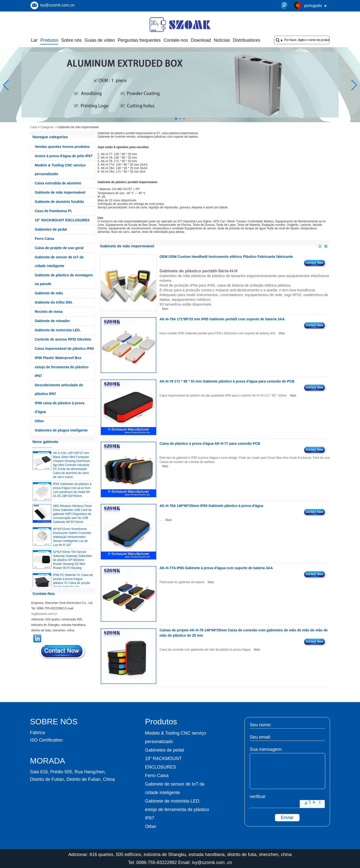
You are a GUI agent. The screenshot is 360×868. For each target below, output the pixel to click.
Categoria (47, 127)
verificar (258, 797)
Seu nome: (261, 725)
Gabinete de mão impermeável (60, 192)
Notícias (222, 40)
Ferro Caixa (44, 239)
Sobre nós (71, 40)
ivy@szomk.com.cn (57, 5)
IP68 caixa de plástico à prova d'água (59, 407)
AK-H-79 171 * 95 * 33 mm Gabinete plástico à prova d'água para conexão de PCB (227, 381)
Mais (165, 309)
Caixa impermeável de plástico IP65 (64, 349)
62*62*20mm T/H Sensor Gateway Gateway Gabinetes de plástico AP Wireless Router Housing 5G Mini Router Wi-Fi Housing (72, 561)
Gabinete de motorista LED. (58, 330)
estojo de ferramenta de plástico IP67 (62, 371)
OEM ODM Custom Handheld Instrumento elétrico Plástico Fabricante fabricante (226, 257)
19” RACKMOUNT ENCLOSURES (62, 220)
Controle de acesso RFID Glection (63, 339)
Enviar (287, 818)
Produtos (49, 40)
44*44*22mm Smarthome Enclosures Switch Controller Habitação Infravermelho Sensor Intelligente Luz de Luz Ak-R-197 (72, 538)
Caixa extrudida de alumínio (58, 183)
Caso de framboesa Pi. (53, 211)
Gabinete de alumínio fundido (59, 202)
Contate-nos (176, 40)
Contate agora (62, 651)
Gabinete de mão (49, 293)
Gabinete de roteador (52, 321)
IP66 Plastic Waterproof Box (58, 358)
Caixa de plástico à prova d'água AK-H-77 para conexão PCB (210, 443)
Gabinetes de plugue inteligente (61, 430)
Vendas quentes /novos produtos (62, 147)
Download (201, 40)
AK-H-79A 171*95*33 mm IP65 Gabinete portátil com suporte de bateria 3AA (222, 319)
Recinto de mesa (49, 312)
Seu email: (260, 737)
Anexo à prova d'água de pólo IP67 (64, 156)
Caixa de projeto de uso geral (59, 248)
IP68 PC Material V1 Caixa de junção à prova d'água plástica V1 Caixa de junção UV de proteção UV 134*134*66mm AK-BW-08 (73, 584)
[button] (176, 119)
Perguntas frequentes (139, 40)
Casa (33, 127)
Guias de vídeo (100, 40)
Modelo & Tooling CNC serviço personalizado (60, 170)
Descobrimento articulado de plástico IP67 (59, 389)
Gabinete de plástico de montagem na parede (64, 279)
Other (39, 421)
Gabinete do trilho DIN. (54, 302)
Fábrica (37, 733)
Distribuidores (246, 40)
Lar (34, 40)
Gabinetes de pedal (51, 229)
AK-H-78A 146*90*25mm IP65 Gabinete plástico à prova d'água (211, 506)
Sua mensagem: (266, 749)
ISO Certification (46, 740)
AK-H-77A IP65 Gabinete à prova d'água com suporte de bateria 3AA (216, 568)
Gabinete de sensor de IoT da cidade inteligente (59, 261)
